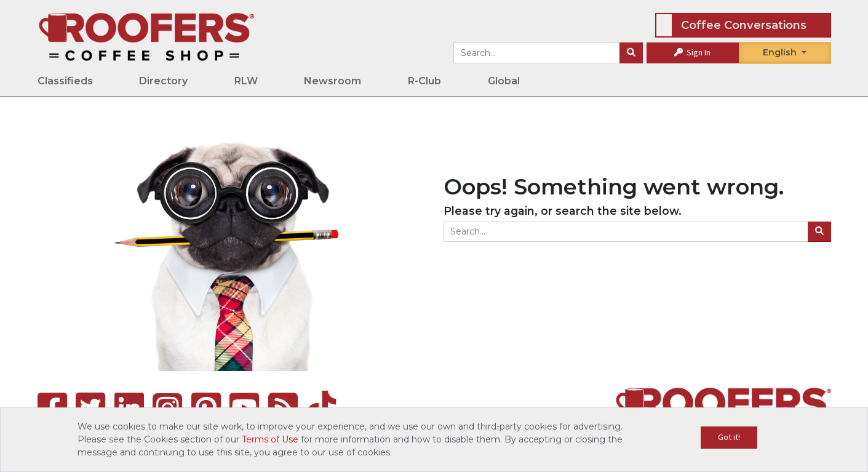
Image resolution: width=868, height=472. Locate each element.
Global (504, 81)
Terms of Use (270, 439)
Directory (163, 81)
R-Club (424, 81)
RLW (246, 81)
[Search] (631, 53)
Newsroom (332, 81)
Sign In (692, 52)
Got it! (729, 437)
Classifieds (65, 81)
